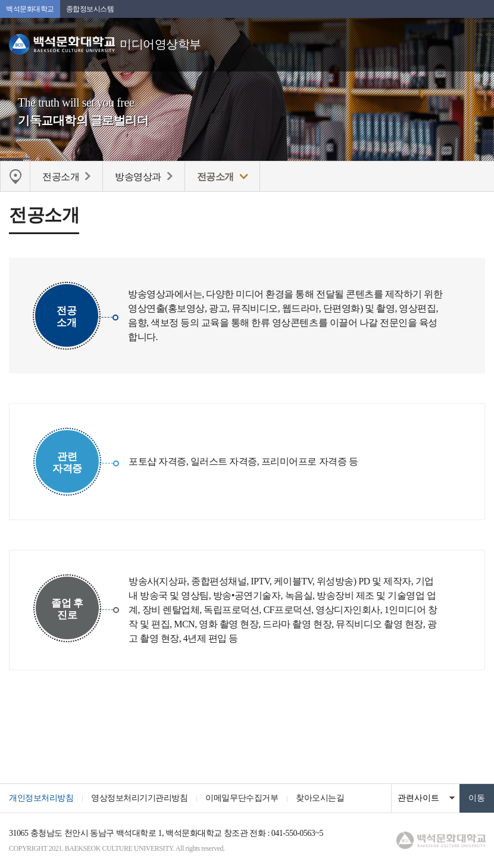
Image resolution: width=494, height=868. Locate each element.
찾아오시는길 (320, 798)
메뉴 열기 (476, 39)
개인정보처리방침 (41, 798)
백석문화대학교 (30, 9)
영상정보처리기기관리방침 (139, 798)
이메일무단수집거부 (242, 798)
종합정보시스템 (90, 9)
